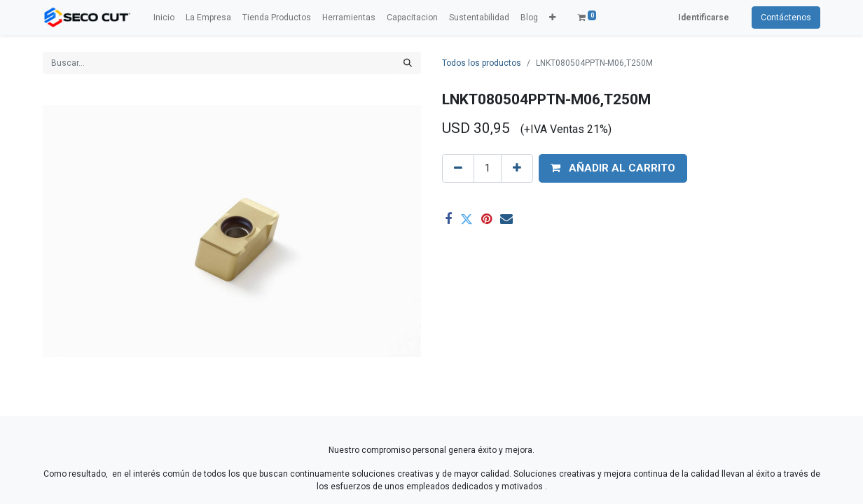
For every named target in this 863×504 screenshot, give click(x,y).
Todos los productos (482, 63)
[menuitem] (164, 17)
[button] (552, 17)
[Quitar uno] (458, 168)
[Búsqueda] (408, 63)
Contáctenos (786, 17)
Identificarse (704, 17)
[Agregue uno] (517, 168)
